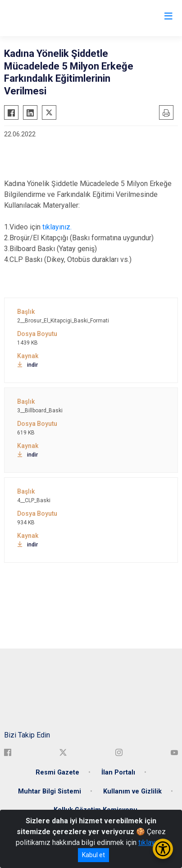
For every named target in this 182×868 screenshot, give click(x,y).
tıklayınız (152, 842)
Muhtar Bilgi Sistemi (50, 791)
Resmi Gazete (57, 772)
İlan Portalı (118, 772)
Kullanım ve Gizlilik (132, 791)
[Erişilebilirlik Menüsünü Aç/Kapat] (163, 849)
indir (27, 365)
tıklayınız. (56, 227)
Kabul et (93, 855)
